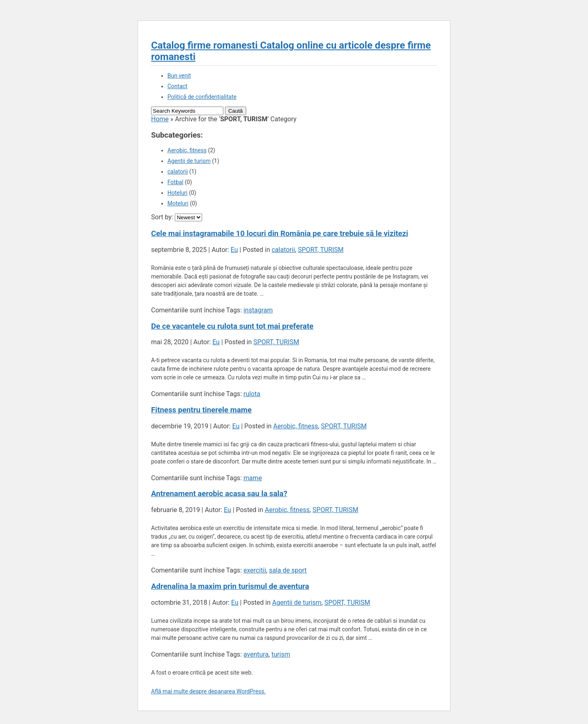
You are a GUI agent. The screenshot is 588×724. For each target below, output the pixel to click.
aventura (256, 654)
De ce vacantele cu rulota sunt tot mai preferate (232, 326)
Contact (177, 86)
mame (253, 478)
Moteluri (178, 203)
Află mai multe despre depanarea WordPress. (208, 691)
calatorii (178, 172)
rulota (252, 394)
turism (281, 654)
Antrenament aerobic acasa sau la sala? (219, 494)
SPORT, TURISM (321, 250)
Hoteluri (177, 193)
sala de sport (288, 570)
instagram (258, 310)
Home (160, 119)
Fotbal (175, 182)
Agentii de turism (189, 161)
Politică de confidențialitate (202, 97)
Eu (234, 250)
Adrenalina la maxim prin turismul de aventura (230, 586)
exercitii (255, 570)
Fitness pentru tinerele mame (201, 410)
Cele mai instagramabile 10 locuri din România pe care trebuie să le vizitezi (280, 234)
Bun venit (179, 76)
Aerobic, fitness (187, 150)
